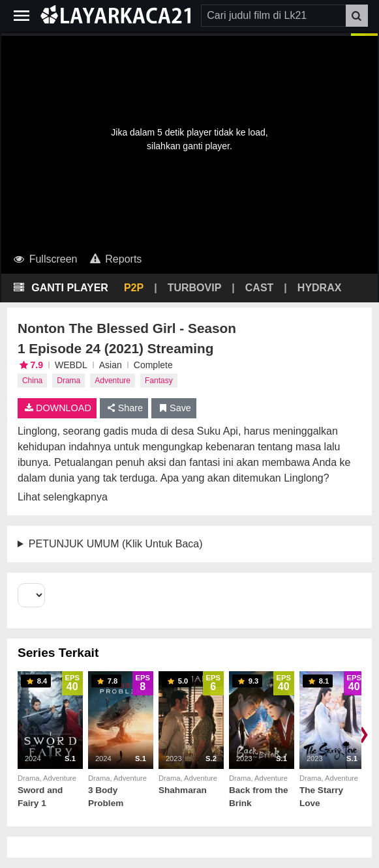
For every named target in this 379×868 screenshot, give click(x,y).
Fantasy (159, 381)
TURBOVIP (195, 288)
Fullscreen (45, 259)
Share (124, 408)
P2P (134, 288)
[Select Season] (31, 595)
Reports (114, 259)
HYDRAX (320, 288)
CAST (260, 288)
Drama (68, 381)
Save (174, 408)
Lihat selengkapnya (63, 497)
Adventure (113, 381)
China (32, 381)
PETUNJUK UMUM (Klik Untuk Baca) (116, 544)
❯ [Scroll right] (363, 733)
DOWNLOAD (57, 408)
